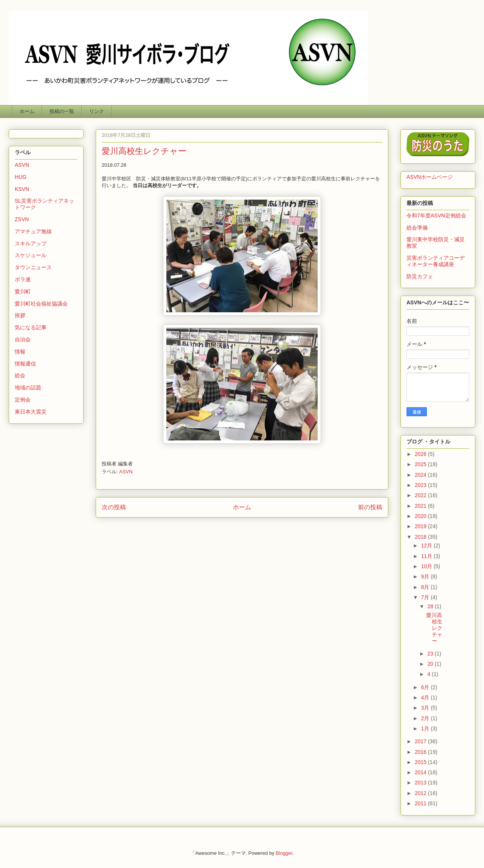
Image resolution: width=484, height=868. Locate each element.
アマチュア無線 (33, 231)
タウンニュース (33, 267)
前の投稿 (370, 507)
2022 (421, 495)
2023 (421, 485)
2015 (421, 762)
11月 (427, 556)
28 (431, 606)
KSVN (22, 189)
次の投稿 (114, 507)
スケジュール (31, 255)
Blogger (284, 853)
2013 (421, 783)
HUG (21, 177)
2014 (421, 772)
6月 (426, 687)
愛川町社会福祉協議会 (41, 304)
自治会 (23, 339)
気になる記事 (31, 327)
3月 (426, 708)
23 (431, 654)
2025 (421, 464)
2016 (421, 752)
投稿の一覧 (62, 111)
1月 (426, 728)
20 (431, 664)
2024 (421, 475)
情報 (20, 352)
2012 (421, 793)
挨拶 (20, 315)
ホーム (27, 111)
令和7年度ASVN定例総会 (436, 215)
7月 (426, 597)
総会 (20, 375)
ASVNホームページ (430, 177)
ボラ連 (23, 279)
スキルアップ (31, 243)
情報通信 (25, 364)
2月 (426, 718)
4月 (426, 697)
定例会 (23, 400)
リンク (97, 111)
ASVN (126, 472)
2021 (421, 506)
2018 (421, 537)
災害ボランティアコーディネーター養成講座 (436, 261)
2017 (421, 741)
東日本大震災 (31, 412)
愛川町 (23, 291)
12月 (427, 546)
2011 (421, 803)
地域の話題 (28, 387)
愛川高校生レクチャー (434, 628)
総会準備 (417, 228)
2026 (421, 454)
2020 (421, 516)
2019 (421, 526)
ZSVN (22, 219)
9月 (426, 577)
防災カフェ (420, 276)
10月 (427, 566)
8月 (426, 587)
